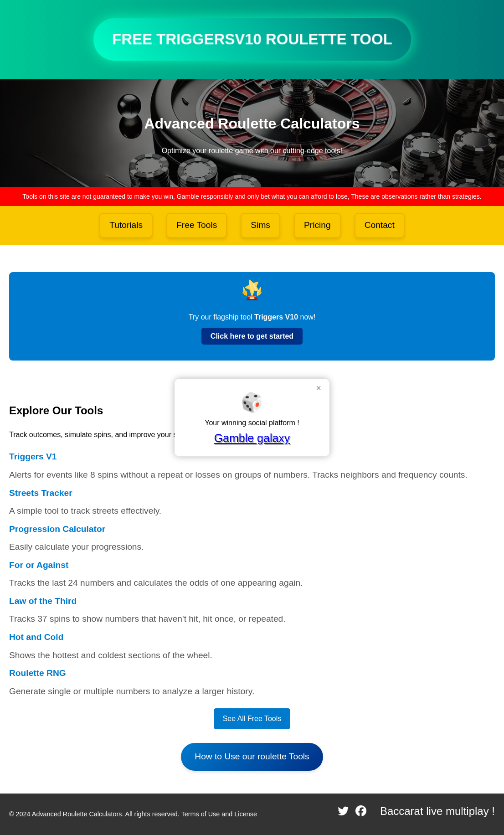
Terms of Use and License (219, 814)
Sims (260, 225)
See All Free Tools (252, 719)
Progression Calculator (57, 529)
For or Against (39, 565)
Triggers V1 (33, 456)
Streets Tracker (41, 493)
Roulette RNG (38, 673)
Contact (380, 225)
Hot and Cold (36, 637)
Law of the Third (43, 601)
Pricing (317, 225)
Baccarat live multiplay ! (437, 811)
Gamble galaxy (252, 438)
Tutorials (126, 225)
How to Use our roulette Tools (252, 756)
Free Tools (197, 225)
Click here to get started (252, 336)
